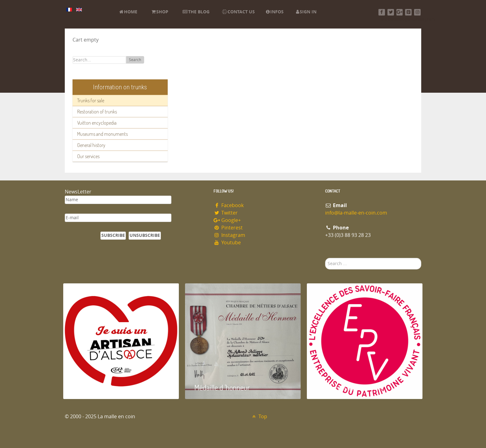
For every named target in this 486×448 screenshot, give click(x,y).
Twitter (226, 213)
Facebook (229, 205)
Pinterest (228, 228)
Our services (88, 156)
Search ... (325, 258)
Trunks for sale (91, 100)
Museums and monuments (102, 134)
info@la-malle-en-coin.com (356, 213)
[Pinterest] (408, 12)
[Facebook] (382, 12)
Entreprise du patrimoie (350, 387)
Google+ (227, 220)
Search (135, 60)
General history (91, 145)
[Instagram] (417, 12)
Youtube (227, 243)
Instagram (229, 235)
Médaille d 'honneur (222, 387)
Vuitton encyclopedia (97, 123)
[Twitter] (391, 12)
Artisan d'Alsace (95, 387)
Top (259, 417)
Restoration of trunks (97, 112)
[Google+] (400, 12)
